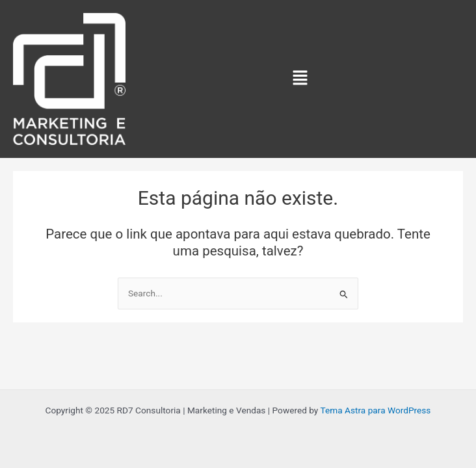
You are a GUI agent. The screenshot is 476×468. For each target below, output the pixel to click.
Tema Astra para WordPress (375, 410)
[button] (300, 79)
